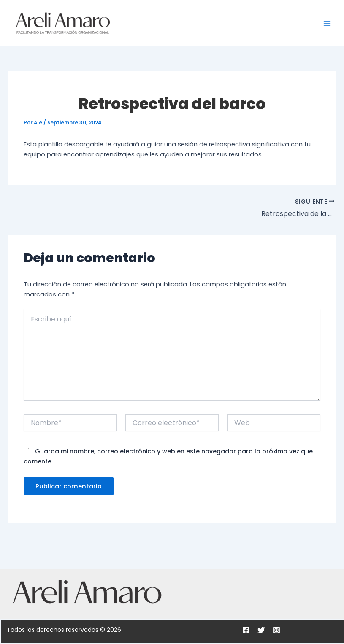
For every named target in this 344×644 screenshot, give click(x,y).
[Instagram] (276, 630)
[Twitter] (261, 630)
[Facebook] (246, 630)
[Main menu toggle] (327, 23)
